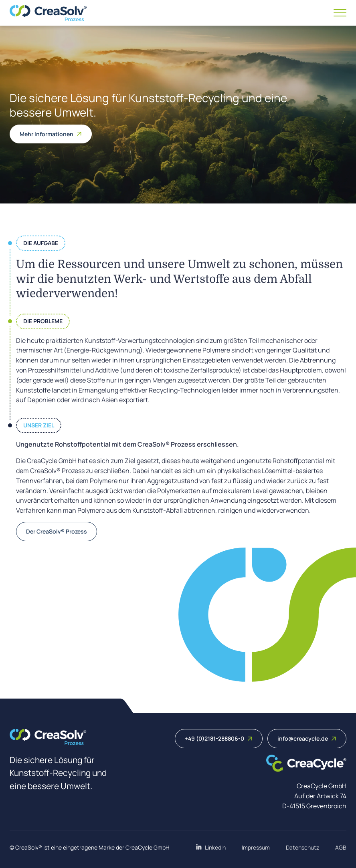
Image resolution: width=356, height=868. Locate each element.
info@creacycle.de (307, 738)
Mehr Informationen (51, 134)
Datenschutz (302, 847)
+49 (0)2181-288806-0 (219, 738)
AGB (341, 847)
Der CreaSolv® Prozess (57, 531)
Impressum (256, 847)
